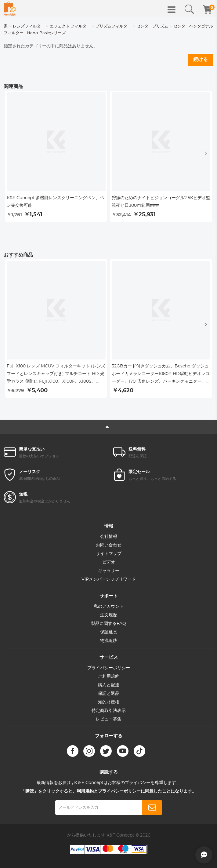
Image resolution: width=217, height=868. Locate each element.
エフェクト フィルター (70, 26)
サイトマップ (109, 554)
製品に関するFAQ (108, 624)
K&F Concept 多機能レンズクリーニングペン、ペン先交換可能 (55, 202)
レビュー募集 (109, 719)
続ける (201, 60)
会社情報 (109, 537)
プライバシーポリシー (109, 668)
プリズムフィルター (113, 26)
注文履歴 (109, 615)
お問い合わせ (109, 545)
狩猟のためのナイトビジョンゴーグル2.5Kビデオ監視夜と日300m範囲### (161, 202)
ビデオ (109, 562)
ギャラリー (109, 571)
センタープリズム (152, 26)
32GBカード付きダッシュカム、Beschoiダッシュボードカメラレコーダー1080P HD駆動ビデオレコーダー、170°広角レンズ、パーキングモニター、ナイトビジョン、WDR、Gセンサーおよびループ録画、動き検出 (161, 375)
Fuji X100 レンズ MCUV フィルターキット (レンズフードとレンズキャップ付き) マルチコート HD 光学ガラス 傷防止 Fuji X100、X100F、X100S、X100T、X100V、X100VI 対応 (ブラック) (56, 375)
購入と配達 (109, 685)
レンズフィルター (29, 26)
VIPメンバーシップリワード (109, 579)
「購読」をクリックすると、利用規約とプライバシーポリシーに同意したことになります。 (109, 791)
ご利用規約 (109, 677)
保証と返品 (109, 694)
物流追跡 (109, 641)
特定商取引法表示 (109, 711)
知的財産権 (109, 702)
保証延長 (109, 632)
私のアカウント (109, 607)
